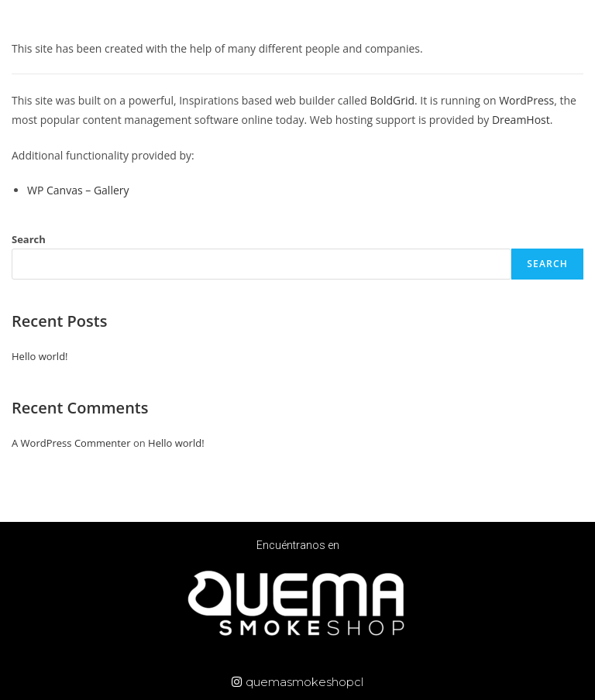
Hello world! (40, 356)
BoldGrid (392, 100)
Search (29, 239)
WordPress (526, 100)
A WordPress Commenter (71, 443)
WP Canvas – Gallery (78, 190)
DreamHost (521, 120)
